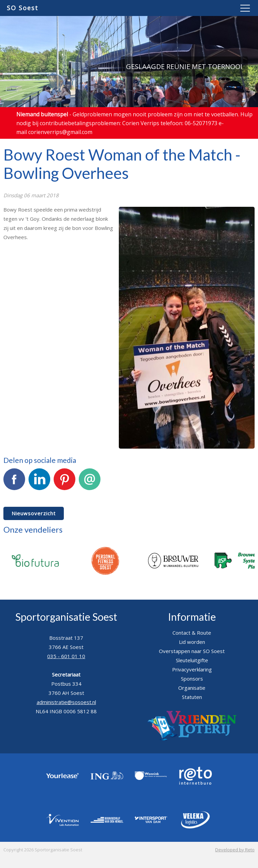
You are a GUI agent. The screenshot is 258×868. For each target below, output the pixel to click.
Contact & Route (192, 633)
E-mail (90, 483)
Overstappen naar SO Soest (192, 651)
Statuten (192, 697)
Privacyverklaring (192, 669)
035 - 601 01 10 (66, 656)
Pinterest (64, 483)
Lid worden (192, 642)
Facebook (14, 483)
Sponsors (192, 679)
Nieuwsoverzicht (34, 513)
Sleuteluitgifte (192, 660)
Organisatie (192, 688)
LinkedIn (39, 483)
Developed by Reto (235, 850)
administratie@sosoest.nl (66, 702)
